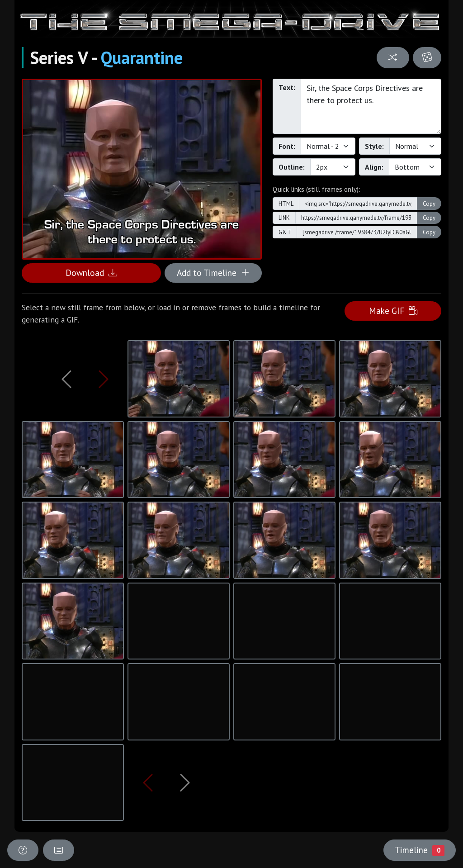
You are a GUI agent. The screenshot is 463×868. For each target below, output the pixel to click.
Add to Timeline (213, 273)
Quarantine (142, 57)
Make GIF (393, 311)
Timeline (420, 850)
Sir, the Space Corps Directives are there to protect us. (371, 106)
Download (91, 273)
